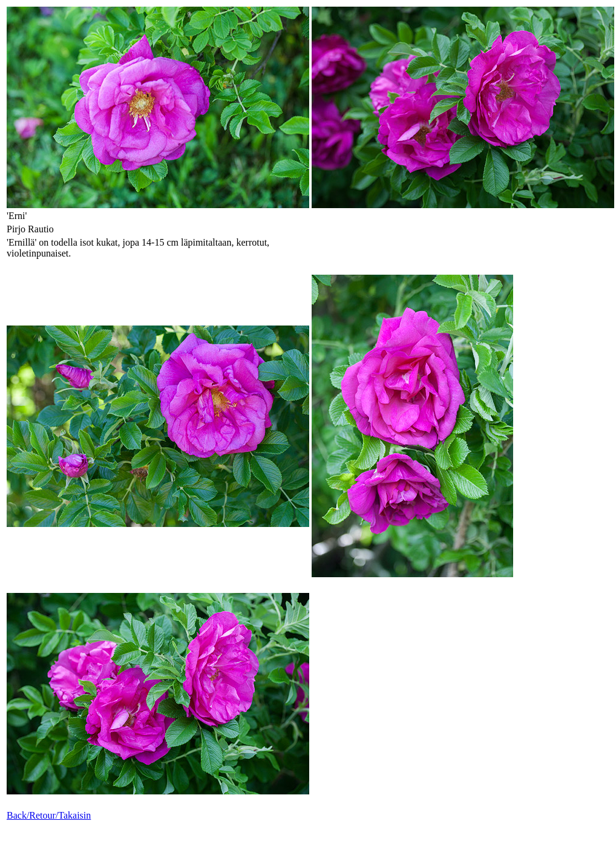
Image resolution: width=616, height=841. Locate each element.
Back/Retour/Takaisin (49, 815)
